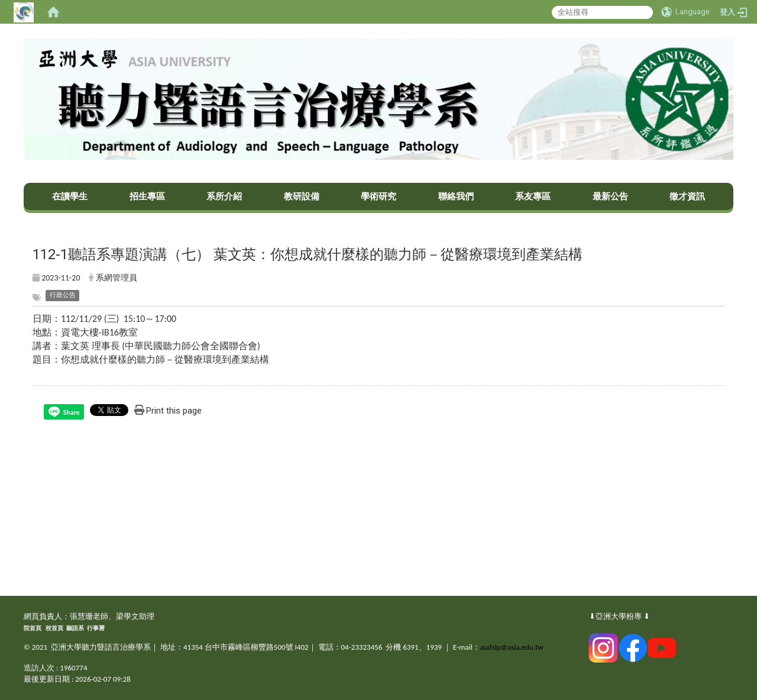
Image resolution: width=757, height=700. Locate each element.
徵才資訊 (687, 196)
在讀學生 (70, 196)
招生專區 (147, 196)
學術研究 (378, 196)
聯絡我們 (456, 196)
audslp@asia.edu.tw (512, 647)
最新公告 (610, 196)
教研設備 (302, 196)
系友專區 (533, 196)
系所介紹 (224, 196)
